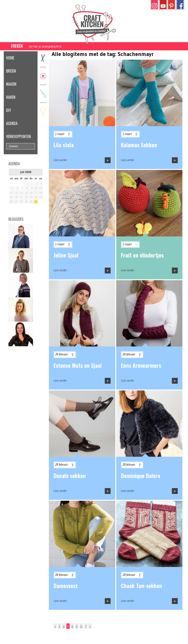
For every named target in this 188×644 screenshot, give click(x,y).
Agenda (12, 123)
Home (10, 58)
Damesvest (66, 586)
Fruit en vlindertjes (142, 255)
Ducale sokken (70, 476)
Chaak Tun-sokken (141, 586)
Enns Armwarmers (141, 365)
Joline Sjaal (66, 255)
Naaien (11, 84)
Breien (11, 71)
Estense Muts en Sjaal (78, 365)
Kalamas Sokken (139, 145)
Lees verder (60, 160)
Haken (11, 97)
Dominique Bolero (141, 476)
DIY (9, 110)
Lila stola (64, 145)
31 (36, 202)
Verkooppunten (18, 136)
